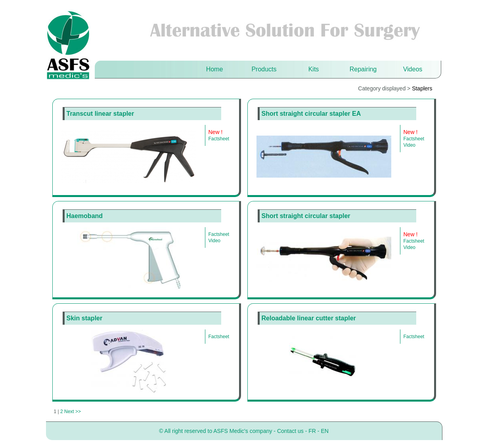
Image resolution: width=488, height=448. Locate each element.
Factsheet (219, 139)
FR (312, 431)
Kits (314, 69)
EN (324, 431)
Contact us (290, 431)
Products (264, 69)
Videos (413, 69)
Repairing (363, 69)
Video (410, 145)
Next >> (73, 412)
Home (215, 69)
